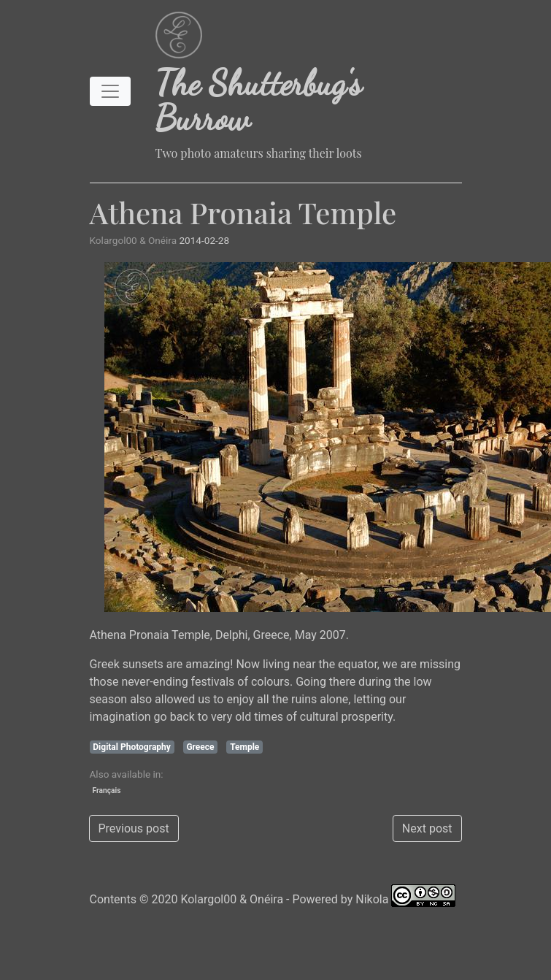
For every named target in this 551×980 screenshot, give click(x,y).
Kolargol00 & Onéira (232, 899)
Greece (200, 747)
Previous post (134, 828)
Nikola (372, 899)
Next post (427, 828)
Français (107, 790)
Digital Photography (132, 747)
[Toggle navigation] (110, 91)
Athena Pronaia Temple (243, 212)
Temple (244, 747)
